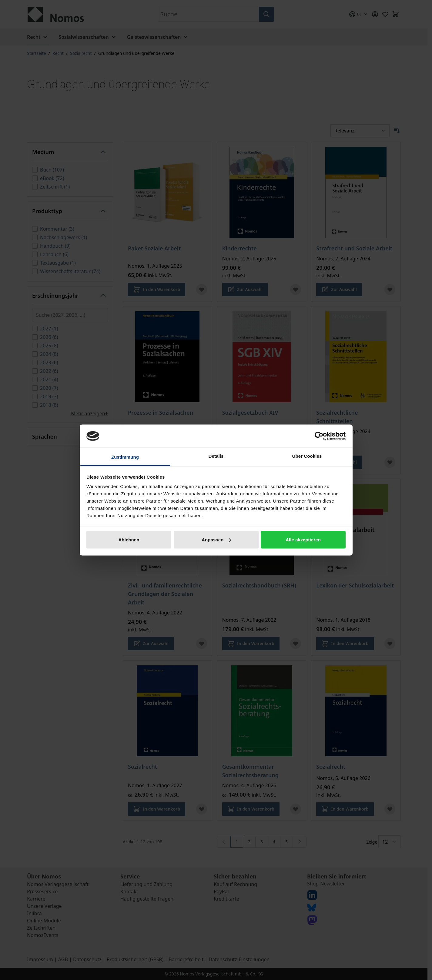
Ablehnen (129, 539)
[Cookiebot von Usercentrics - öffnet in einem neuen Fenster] (319, 436)
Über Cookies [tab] (307, 456)
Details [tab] (216, 456)
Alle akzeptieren (303, 539)
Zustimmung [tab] (125, 457)
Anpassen (216, 539)
